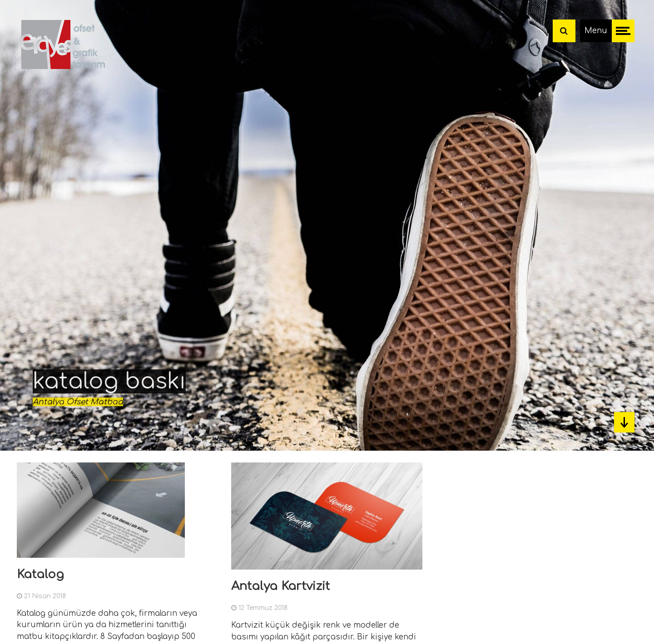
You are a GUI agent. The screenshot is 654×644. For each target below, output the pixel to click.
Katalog (40, 574)
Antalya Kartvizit (280, 586)
